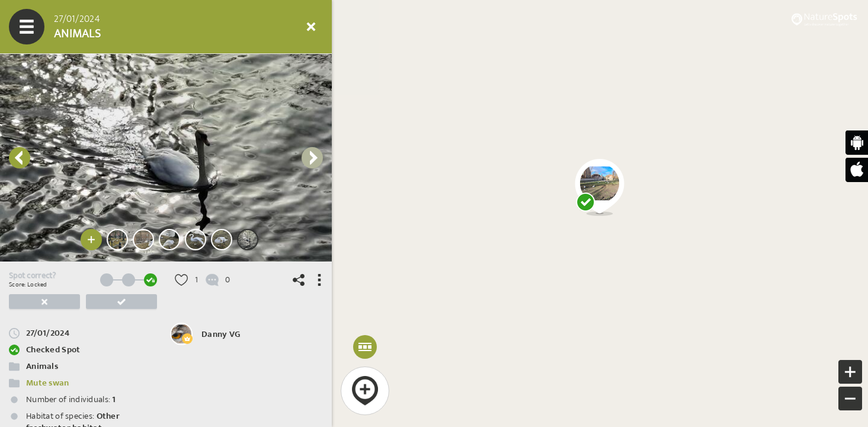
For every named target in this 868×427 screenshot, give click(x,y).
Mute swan (48, 383)
